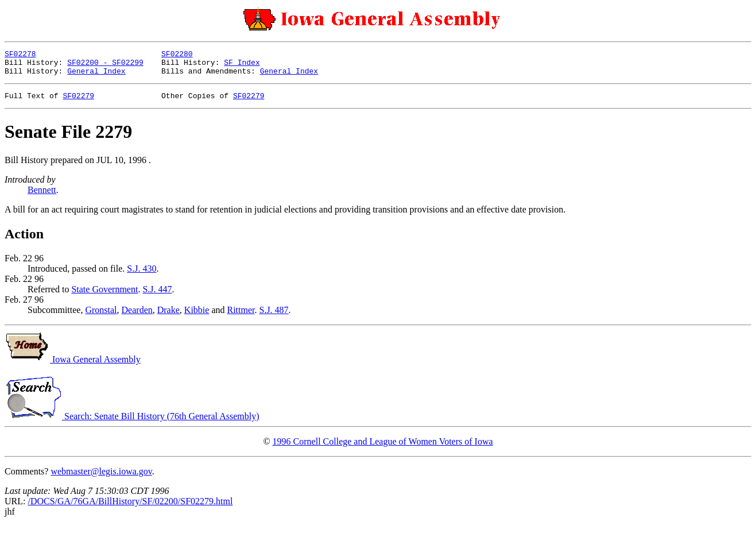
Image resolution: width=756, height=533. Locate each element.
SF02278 (20, 55)
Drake (168, 317)
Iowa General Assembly (73, 366)
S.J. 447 (157, 296)
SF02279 (78, 102)
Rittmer (241, 317)
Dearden (137, 317)
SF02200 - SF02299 (105, 65)
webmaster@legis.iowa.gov (101, 478)
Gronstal (101, 317)
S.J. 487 (274, 317)
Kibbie (197, 317)
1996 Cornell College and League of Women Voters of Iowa (383, 448)
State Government (104, 296)
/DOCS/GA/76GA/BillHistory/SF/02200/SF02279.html (130, 508)
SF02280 (177, 55)
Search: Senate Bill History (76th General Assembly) (132, 423)
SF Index (242, 65)
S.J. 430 (141, 275)
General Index (96, 76)
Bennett (42, 197)
